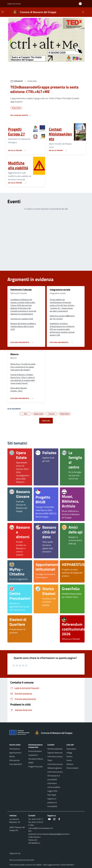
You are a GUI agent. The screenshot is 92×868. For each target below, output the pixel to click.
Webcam (70, 764)
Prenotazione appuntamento (15, 751)
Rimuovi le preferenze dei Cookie (22, 860)
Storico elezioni (72, 768)
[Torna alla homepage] (55, 733)
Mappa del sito (15, 853)
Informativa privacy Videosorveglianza (55, 766)
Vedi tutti (46, 421)
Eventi (69, 760)
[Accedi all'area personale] (81, 4)
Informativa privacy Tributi (55, 758)
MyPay (12, 756)
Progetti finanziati (35, 766)
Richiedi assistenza (55, 749)
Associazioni (71, 749)
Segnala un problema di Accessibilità (52, 802)
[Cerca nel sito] (83, 12)
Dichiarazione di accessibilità (54, 778)
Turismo (69, 756)
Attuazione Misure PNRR (36, 761)
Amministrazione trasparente (35, 753)
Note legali (52, 795)
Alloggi (69, 753)
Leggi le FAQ (52, 791)
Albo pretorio (14, 760)
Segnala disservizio (55, 753)
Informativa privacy (55, 772)
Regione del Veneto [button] (14, 4)
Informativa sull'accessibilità (54, 785)
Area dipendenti (16, 764)
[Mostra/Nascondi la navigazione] (3, 12)
